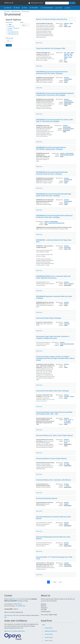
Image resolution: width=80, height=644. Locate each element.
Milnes (71, 54)
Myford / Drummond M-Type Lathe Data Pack (52, 19)
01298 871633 (17, 604)
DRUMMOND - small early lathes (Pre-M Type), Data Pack (54, 241)
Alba (69, 56)
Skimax (46, 223)
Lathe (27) (11, 26)
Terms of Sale (49, 637)
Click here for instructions (12, 615)
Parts (26, 8)
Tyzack (68, 53)
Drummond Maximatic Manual (47, 498)
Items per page (9, 38)
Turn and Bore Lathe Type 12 (68, 129)
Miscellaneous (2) (13, 34)
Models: (61, 25)
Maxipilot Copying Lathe (69, 102)
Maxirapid (66, 203)
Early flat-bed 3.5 (67, 423)
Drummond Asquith (68, 101)
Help (44, 625)
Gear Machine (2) (13, 32)
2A (65, 441)
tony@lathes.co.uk (13, 599)
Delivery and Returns (51, 631)
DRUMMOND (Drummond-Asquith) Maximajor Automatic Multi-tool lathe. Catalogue (52, 173)
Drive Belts (35, 8)
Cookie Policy (49, 628)
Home (8, 12)
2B (67, 441)
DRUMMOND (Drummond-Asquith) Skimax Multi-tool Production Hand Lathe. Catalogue (54, 216)
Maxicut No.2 (71, 284)
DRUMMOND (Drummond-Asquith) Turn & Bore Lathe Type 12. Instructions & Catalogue (55, 120)
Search (73, 3)
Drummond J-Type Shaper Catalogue (49, 318)
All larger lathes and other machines (67, 344)
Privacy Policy (49, 634)
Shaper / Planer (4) (14, 28)
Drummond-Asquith (68, 79)
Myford (71, 24)
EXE (71, 56)
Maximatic (66, 504)
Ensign (70, 57)
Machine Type (9, 22)
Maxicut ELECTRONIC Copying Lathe (67, 155)
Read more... (39, 43)
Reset (10, 45)
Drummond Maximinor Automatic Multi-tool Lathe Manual (53, 518)
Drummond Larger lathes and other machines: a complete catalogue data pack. (53, 337)
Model (22, 22)
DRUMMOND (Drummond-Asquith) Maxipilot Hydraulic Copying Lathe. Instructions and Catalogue (55, 94)
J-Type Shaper (67, 324)
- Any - (10, 24)
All (65, 60)
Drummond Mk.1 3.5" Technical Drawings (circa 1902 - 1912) (55, 558)
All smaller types (67, 248)
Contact (60, 8)
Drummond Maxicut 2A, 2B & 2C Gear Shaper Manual (54, 435)
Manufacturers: (59, 23)
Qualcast (72, 397)
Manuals (9, 8)
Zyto (65, 53)
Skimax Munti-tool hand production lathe (56, 223)
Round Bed (68, 421)
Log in (68, 8)
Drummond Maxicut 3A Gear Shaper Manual (51, 458)
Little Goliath (67, 397)
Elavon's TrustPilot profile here (16, 631)
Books (18, 8)
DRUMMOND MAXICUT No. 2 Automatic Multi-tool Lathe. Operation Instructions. (53, 277)
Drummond (66, 24)
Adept (65, 56)
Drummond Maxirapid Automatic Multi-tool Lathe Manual (53, 538)
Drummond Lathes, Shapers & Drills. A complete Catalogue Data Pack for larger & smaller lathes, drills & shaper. (55, 358)
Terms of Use (49, 641)
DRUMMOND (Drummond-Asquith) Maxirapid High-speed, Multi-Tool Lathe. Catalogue (54, 195)
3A (65, 464)
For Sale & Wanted (48, 8)
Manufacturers (16, 12)
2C (69, 441)
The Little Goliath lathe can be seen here (45, 400)
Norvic (65, 59)
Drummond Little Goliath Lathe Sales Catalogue (52, 391)
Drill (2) (10, 30)
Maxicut (66, 284)
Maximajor (66, 181)
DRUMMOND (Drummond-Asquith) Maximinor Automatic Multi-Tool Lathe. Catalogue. (52, 72)
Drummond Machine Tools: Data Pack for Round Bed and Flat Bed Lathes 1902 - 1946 (54, 413)
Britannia (66, 57)
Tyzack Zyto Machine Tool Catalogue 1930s (51, 48)
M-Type (66, 25)
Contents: (61, 26)
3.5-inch (70, 420)
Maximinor (66, 81)
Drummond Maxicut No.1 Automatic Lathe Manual (53, 480)
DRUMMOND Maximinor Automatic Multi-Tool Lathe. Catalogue (54, 297)
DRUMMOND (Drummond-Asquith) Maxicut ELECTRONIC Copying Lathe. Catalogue (51, 148)
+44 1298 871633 (20, 606)
